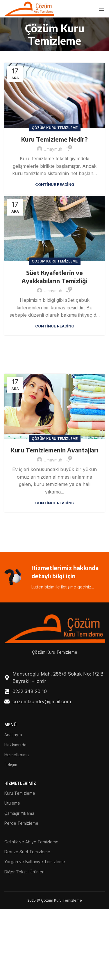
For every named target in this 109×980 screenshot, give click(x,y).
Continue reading (55, 184)
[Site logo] (29, 8)
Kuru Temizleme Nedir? (54, 139)
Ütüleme (12, 803)
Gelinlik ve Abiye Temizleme (31, 842)
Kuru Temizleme (20, 793)
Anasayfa (13, 735)
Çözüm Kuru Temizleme (55, 128)
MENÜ (10, 725)
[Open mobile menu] (102, 9)
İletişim (11, 765)
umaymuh (53, 149)
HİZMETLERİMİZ (20, 783)
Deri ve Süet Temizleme (27, 852)
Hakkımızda (15, 745)
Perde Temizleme (21, 823)
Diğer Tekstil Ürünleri (24, 872)
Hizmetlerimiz (17, 755)
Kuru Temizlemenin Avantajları (54, 450)
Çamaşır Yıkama (19, 813)
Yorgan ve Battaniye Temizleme (35, 862)
